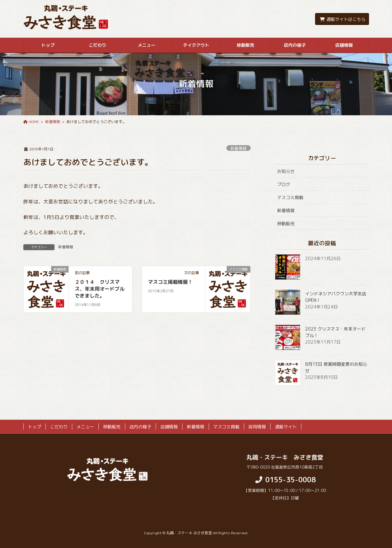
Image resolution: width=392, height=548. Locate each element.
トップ (35, 427)
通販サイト (286, 427)
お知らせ (286, 171)
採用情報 (257, 427)
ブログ (284, 184)
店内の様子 (140, 427)
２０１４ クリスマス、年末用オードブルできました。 (100, 289)
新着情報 (239, 148)
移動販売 (286, 224)
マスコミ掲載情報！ (170, 282)
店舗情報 (169, 427)
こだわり (59, 427)
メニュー (85, 427)
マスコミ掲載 (290, 197)
